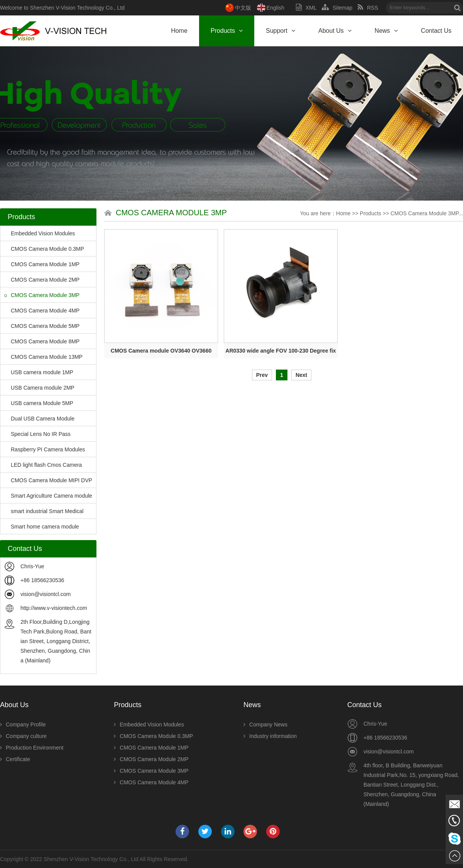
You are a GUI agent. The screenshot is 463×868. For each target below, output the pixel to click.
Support (281, 31)
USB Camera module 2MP (39, 388)
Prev (262, 375)
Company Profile (23, 724)
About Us (335, 31)
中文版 (243, 8)
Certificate (15, 759)
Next (301, 375)
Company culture (23, 736)
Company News (265, 724)
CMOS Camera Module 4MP (42, 311)
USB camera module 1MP (39, 372)
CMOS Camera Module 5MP (42, 326)
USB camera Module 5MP (39, 403)
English (275, 8)
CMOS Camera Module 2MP (42, 280)
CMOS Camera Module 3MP (42, 295)
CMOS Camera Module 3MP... (427, 213)
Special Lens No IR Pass (37, 434)
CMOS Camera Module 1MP (42, 264)
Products (227, 31)
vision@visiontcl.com (46, 594)
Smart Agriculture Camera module (48, 496)
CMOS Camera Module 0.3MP (44, 249)
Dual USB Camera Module (39, 419)
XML (306, 8)
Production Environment (32, 748)
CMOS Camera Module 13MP (43, 357)
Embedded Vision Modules (40, 233)
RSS (368, 8)
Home (179, 31)
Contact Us (436, 31)
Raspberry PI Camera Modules (45, 449)
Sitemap (337, 8)
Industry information (270, 736)
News (386, 31)
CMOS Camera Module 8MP (42, 341)
